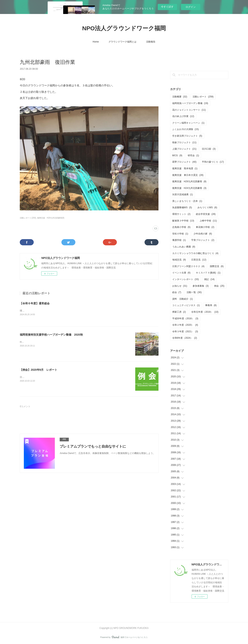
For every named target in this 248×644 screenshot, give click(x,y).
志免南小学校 (181, 227)
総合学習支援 (206, 214)
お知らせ (180, 286)
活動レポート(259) (28, 218)
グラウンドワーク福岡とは (122, 42)
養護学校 (179, 240)
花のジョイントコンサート (189, 110)
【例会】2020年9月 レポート (38, 370)
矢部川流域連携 (183, 194)
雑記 (209, 279)
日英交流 (199, 260)
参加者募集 (201, 286)
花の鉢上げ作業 (183, 116)
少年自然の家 (203, 234)
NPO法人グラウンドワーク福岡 (124, 28)
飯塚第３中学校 (183, 221)
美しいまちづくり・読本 (187, 201)
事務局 (211, 305)
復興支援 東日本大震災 (188, 175)
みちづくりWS (207, 207)
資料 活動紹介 (183, 299)
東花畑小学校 (205, 227)
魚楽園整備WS (182, 207)
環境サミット (181, 214)
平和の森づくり (213, 162)
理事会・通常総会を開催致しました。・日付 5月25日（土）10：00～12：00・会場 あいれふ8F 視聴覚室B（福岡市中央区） (87, 311)
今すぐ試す (167, 7)
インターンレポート (186, 279)
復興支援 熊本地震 (185, 168)
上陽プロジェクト (184, 149)
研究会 (193, 155)
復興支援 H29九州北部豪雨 (189, 181)
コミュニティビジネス (186, 305)
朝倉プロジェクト (184, 142)
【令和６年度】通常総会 (35, 303)
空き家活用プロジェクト (187, 136)
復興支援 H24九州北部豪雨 (189, 188)
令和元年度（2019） (205, 312)
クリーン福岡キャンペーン (188, 123)
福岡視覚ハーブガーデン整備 (190, 103)
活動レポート (203, 97)
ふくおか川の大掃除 (186, 129)
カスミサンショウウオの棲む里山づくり (195, 253)
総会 (177, 292)
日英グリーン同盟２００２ (188, 266)
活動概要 (180, 97)
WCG (177, 155)
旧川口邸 (209, 149)
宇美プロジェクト (203, 240)
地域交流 (179, 260)
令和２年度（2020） (185, 325)
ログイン (191, 7)
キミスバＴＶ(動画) (208, 273)
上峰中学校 (208, 221)
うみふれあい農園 (184, 247)
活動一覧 (194, 292)
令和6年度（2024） (185, 338)
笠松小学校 (180, 234)
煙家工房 (179, 312)
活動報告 (151, 42)
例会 (219, 286)
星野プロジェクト (184, 162)
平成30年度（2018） (185, 319)
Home (96, 42)
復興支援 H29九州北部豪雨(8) (51, 218)
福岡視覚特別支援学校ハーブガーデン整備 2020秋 (51, 335)
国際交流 (217, 266)
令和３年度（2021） (185, 332)
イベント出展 (181, 273)
